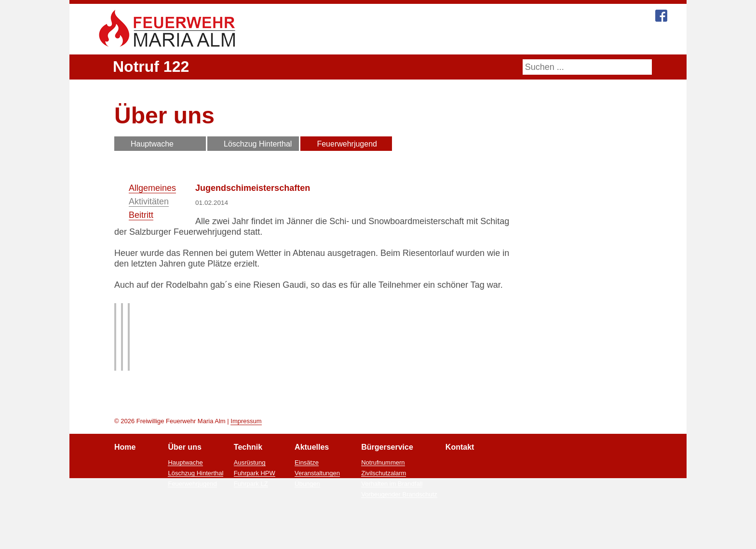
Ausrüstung (250, 501)
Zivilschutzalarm (385, 512)
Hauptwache (152, 144)
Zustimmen (392, 539)
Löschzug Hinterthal (258, 144)
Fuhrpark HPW (255, 512)
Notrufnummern (384, 501)
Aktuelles (452, 40)
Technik (405, 40)
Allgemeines (152, 188)
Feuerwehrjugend (348, 144)
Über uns (358, 40)
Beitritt (141, 215)
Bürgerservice (510, 40)
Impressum (246, 460)
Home (312, 40)
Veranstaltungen (318, 512)
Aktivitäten (149, 201)
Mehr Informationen (333, 539)
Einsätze (308, 501)
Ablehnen (437, 539)
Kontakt (565, 40)
